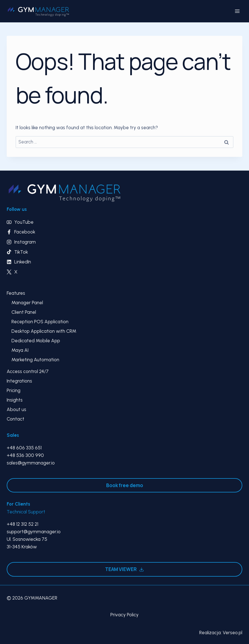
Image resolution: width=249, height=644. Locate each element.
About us (16, 409)
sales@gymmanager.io (31, 463)
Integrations (19, 381)
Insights (15, 400)
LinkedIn (23, 262)
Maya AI (20, 350)
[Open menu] (237, 11)
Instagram (25, 242)
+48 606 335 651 (24, 448)
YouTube (24, 222)
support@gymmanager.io (34, 532)
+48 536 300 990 (25, 455)
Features (16, 293)
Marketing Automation (35, 360)
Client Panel (24, 312)
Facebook (25, 232)
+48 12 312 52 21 (22, 524)
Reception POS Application (40, 322)
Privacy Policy (124, 615)
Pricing (14, 390)
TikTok (21, 252)
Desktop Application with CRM (44, 331)
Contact (16, 419)
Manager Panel (27, 303)
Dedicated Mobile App (36, 341)
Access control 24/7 (28, 371)
